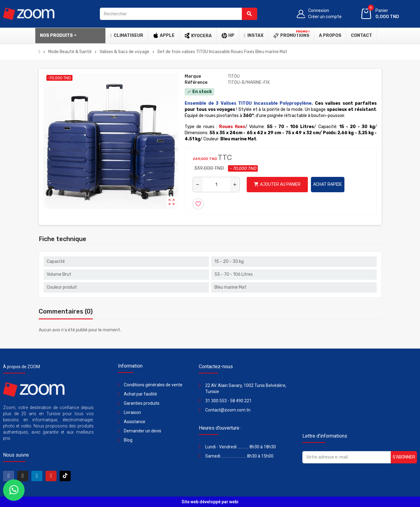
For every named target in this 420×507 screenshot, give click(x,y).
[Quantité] (216, 185)
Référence (196, 82)
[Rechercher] (179, 14)
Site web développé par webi (210, 502)
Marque (193, 76)
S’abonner (404, 457)
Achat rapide (328, 184)
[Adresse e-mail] (347, 457)
